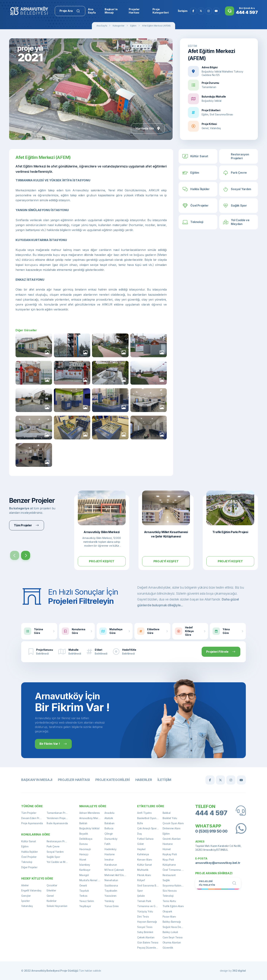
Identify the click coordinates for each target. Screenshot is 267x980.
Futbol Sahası (145, 839)
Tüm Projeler (29, 813)
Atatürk (109, 818)
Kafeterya (143, 854)
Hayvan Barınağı (147, 922)
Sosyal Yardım (55, 852)
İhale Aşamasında (57, 823)
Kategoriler (119, 26)
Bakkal (167, 813)
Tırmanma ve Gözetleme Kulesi (150, 906)
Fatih (107, 844)
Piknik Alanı (144, 875)
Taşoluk (84, 891)
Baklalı (83, 823)
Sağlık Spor (53, 857)
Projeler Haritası (74, 780)
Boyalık (84, 834)
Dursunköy (111, 839)
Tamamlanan (209, 87)
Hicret (83, 860)
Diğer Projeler (29, 867)
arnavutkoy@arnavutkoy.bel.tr (218, 863)
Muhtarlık (143, 870)
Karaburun (111, 865)
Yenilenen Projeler (58, 818)
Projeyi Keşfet (102, 561)
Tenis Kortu (169, 901)
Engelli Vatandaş (31, 890)
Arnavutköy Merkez (91, 818)
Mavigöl (84, 875)
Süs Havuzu (170, 891)
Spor (140, 891)
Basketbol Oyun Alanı (150, 818)
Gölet (140, 844)
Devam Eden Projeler (34, 818)
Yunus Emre (111, 906)
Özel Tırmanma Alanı (175, 870)
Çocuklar (52, 885)
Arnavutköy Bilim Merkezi (102, 532)
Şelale (141, 896)
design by (233, 971)
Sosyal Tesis (145, 927)
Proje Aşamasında (32, 823)
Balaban (109, 823)
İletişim (164, 780)
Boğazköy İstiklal (212, 101)
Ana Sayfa (102, 26)
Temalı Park (144, 901)
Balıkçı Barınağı (172, 922)
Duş (140, 834)
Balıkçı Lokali (170, 932)
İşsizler (25, 901)
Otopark (167, 911)
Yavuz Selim (87, 901)
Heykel (141, 849)
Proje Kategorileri (113, 780)
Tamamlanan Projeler (59, 813)
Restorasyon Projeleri (59, 841)
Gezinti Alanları (172, 839)
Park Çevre (53, 846)
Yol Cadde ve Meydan (59, 862)
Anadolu (109, 813)
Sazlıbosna (111, 885)
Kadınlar (52, 901)
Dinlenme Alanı (171, 828)
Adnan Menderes (90, 813)
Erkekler (51, 890)
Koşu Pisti (168, 860)
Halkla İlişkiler (29, 852)
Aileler (25, 885)
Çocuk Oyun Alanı (173, 823)
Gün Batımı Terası (148, 942)
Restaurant (169, 875)
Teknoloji (27, 862)
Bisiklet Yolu (170, 818)
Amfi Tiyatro (144, 813)
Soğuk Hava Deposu (175, 927)
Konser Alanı (145, 860)
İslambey (85, 865)
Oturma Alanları (172, 942)
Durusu (84, 844)
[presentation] (15, 555)
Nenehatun (111, 880)
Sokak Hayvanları (57, 906)
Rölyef (141, 880)
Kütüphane (169, 865)
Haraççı (84, 854)
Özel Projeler (29, 857)
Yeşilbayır (85, 906)
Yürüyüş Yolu (145, 911)
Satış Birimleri (145, 932)
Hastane (110, 854)
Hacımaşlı (85, 849)
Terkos (83, 896)
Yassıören (110, 896)
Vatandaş (27, 906)
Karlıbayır (85, 870)
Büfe (140, 823)
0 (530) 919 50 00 (211, 831)
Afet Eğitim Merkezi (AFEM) (156, 26)
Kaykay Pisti (170, 854)
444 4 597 (211, 813)
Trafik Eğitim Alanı (173, 906)
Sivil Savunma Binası (149, 885)
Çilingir (109, 834)
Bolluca (109, 828)
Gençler (26, 896)
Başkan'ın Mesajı (37, 780)
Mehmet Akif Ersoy (116, 875)
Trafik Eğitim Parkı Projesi (230, 532)
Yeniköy (109, 901)
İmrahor (109, 860)
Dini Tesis (143, 917)
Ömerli (83, 885)
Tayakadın (111, 891)
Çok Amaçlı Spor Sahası (150, 828)
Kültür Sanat (28, 841)
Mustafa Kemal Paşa (92, 880)
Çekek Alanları (146, 937)
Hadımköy (110, 849)
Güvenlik (168, 948)
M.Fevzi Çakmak (114, 870)
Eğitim (133, 26)
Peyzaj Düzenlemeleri (150, 948)
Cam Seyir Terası (173, 937)
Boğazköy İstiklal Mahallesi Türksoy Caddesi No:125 (222, 73)
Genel (50, 896)
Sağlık (166, 880)
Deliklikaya (86, 839)
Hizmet (167, 849)
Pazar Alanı (169, 917)
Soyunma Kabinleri (174, 885)
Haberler (144, 780)
